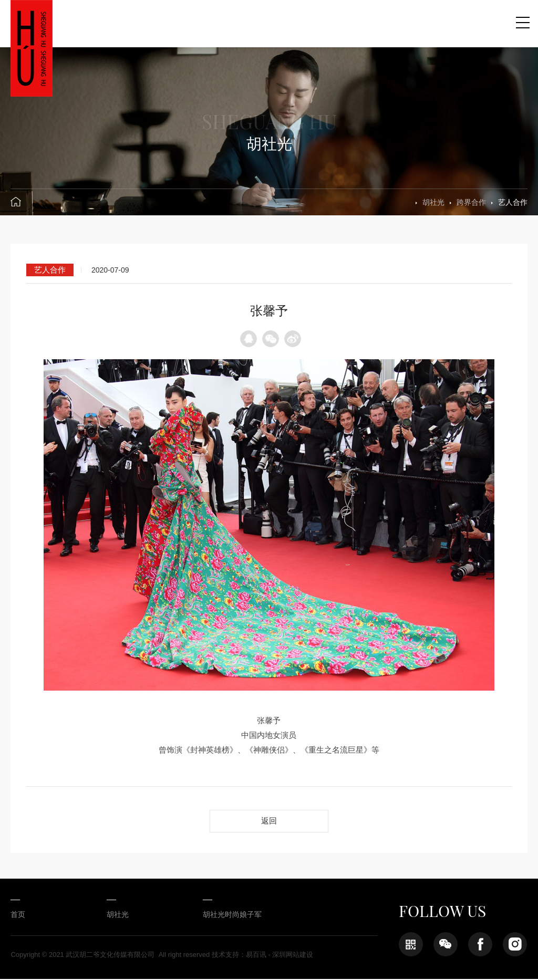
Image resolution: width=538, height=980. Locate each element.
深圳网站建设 (293, 956)
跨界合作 (471, 202)
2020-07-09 (110, 270)
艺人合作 (513, 202)
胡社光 (433, 202)
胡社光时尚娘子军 (224, 915)
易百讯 (256, 956)
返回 (269, 821)
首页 (18, 915)
